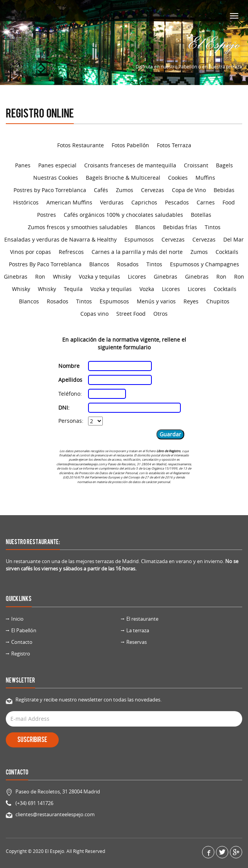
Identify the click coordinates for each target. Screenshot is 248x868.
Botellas (201, 215)
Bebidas (224, 190)
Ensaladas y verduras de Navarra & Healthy (60, 239)
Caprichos (144, 202)
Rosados (128, 264)
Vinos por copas (31, 252)
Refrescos (71, 252)
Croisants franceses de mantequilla (130, 165)
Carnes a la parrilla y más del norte (137, 252)
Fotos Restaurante (81, 145)
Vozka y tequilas (99, 277)
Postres (47, 215)
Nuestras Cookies (56, 178)
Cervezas (153, 190)
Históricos (26, 202)
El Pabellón (24, 630)
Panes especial (57, 165)
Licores (137, 277)
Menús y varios (156, 301)
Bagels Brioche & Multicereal (123, 178)
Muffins (205, 178)
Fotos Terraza (174, 145)
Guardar (170, 434)
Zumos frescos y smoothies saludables (78, 227)
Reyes (191, 301)
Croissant (196, 165)
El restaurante (142, 619)
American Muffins (69, 202)
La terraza (138, 630)
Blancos (145, 227)
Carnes (206, 202)
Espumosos (139, 239)
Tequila (73, 289)
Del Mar (234, 239)
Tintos (213, 227)
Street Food (131, 314)
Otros (161, 314)
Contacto (22, 642)
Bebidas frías (180, 227)
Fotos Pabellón (130, 145)
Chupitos (218, 301)
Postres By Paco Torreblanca (45, 264)
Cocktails (227, 252)
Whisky (62, 277)
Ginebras (16, 277)
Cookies (178, 178)
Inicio (17, 619)
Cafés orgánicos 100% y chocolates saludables (123, 215)
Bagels (224, 165)
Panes (23, 165)
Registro (21, 654)
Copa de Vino (189, 190)
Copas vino (94, 314)
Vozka (147, 289)
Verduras (112, 202)
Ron (40, 277)
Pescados (177, 202)
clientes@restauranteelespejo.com (55, 814)
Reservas (137, 642)
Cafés (101, 190)
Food (229, 202)
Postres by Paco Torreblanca (50, 190)
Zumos (125, 190)
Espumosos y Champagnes (205, 264)
